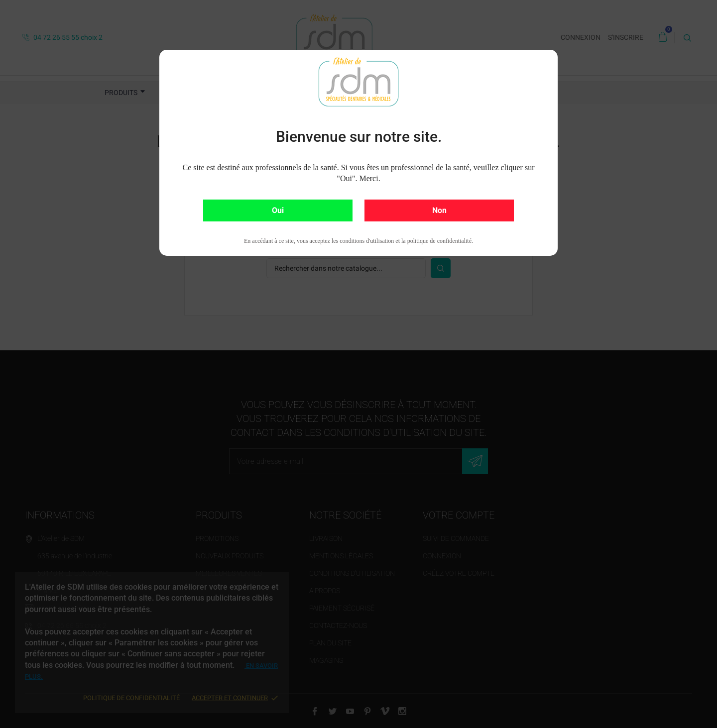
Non (439, 210)
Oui (278, 210)
